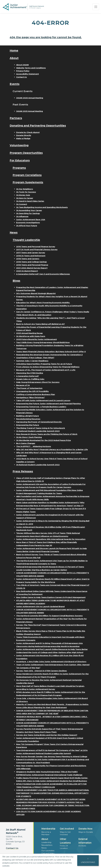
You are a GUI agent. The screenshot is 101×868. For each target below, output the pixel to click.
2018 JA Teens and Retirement (31, 256)
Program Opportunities (26, 153)
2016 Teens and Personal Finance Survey (36, 247)
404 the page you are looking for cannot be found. (46, 37)
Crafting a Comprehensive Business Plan (36, 394)
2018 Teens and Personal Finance (32, 265)
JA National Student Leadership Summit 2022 (38, 465)
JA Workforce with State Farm (31, 336)
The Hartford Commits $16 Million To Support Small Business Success (49, 616)
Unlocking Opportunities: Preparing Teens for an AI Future (44, 364)
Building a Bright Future (27, 416)
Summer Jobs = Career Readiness (32, 361)
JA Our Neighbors (25, 189)
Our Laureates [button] (48, 851)
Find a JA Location (64, 847)
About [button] (45, 839)
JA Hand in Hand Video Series (30, 201)
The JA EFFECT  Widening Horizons (34, 446)
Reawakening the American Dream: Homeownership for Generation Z (49, 355)
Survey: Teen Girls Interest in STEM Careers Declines (42, 671)
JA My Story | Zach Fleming (29, 437)
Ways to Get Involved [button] (65, 833)
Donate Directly (24, 135)
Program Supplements (28, 182)
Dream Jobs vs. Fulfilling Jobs (30, 379)
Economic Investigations (28, 223)
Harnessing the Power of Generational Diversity (39, 422)
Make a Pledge (23, 138)
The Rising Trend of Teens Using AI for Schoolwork (41, 428)
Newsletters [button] (47, 845)
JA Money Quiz (23, 195)
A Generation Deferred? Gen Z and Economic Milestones (43, 274)
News (14, 232)
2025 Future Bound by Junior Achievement (36, 339)
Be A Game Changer (26, 443)
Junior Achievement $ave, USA (31, 220)
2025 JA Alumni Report (27, 271)
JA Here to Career (25, 198)
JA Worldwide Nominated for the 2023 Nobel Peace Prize (44, 440)
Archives (82, 846)
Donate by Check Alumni (28, 132)
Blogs (16, 281)
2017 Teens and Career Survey (31, 253)
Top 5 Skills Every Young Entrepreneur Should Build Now (43, 342)
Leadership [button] (46, 842)
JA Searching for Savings (28, 213)
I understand (88, 860)
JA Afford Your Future (27, 226)
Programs (19, 168)
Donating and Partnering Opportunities (38, 125)
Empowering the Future (28, 425)
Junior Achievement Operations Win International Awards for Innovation (51, 539)
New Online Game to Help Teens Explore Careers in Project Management (51, 597)
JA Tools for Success (26, 192)
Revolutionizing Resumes (28, 419)
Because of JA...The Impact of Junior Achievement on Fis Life (46, 370)
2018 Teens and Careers (28, 259)
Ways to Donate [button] (86, 832)
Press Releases (23, 471)
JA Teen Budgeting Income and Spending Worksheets (42, 207)
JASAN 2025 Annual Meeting (30, 111)
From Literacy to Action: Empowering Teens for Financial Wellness (48, 367)
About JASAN (22, 65)
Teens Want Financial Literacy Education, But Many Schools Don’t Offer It (51, 352)
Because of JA (23, 385)
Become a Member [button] (46, 833)
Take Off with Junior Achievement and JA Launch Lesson (43, 400)
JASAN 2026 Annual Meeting (30, 98)
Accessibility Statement (27, 74)
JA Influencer (22, 216)
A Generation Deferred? (28, 376)
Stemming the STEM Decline (30, 373)
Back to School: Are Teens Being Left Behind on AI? (41, 324)
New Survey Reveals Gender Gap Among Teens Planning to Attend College (52, 756)
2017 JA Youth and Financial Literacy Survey (37, 250)
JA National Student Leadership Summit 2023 (38, 431)
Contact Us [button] (12, 848)
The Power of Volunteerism (29, 388)
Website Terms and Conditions (31, 68)
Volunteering (19, 145)
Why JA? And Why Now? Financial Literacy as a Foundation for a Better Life (52, 449)
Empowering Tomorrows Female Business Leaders (41, 407)
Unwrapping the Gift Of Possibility (32, 391)
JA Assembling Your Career (29, 210)
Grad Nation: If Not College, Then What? (35, 358)
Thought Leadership (26, 240)
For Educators (20, 160)
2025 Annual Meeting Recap (29, 333)
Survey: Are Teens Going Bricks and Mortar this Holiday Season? (47, 735)
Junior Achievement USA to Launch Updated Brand (40, 606)
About (14, 58)
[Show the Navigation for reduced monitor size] (96, 7)
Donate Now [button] (85, 829)
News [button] (44, 848)
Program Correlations (27, 175)
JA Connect (22, 204)
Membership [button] (48, 829)
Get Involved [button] (67, 829)
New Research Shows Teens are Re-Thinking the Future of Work (47, 434)
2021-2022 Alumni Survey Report (32, 268)
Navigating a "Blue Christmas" (31, 397)
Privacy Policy (23, 71)
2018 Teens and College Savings (32, 262)
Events (15, 84)
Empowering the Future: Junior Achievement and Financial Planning (48, 404)
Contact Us (22, 77)
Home (14, 50)
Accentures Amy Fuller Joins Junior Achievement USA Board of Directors (51, 662)
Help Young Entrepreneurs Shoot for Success (38, 382)
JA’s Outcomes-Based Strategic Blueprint (36, 293)
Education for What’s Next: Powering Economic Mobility (43, 303)
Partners (16, 118)
